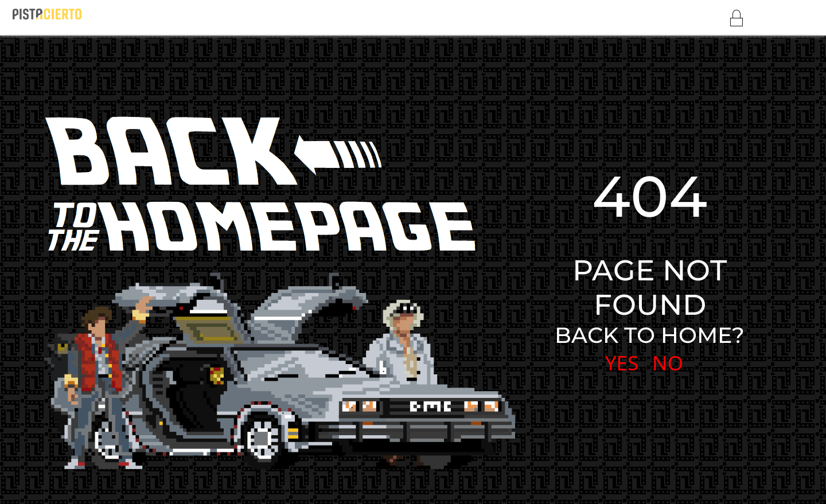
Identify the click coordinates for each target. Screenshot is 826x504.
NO (668, 363)
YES (622, 363)
